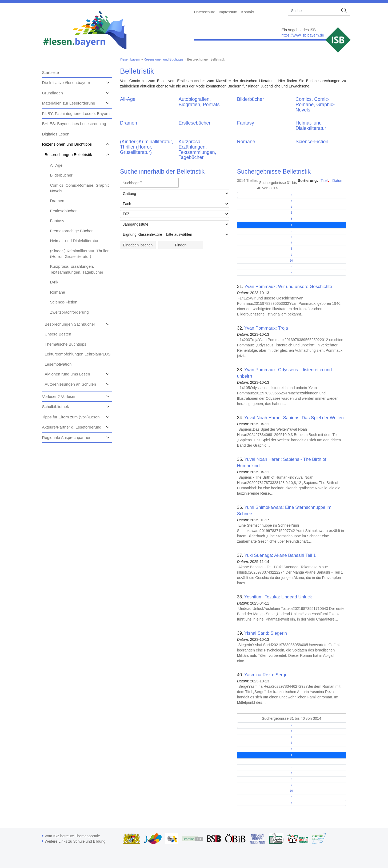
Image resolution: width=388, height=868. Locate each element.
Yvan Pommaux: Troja (266, 328)
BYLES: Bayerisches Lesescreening (74, 124)
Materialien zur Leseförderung (69, 103)
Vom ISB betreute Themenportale (73, 836)
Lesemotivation (58, 364)
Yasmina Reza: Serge (266, 675)
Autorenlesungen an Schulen (71, 384)
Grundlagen (53, 93)
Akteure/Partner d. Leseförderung (72, 427)
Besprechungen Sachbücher (70, 324)
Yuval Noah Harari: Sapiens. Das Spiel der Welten (294, 418)
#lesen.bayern (130, 59)
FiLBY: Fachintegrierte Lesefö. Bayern (76, 113)
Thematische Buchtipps (66, 344)
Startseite (51, 72)
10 (291, 261)
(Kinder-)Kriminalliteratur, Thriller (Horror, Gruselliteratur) (147, 147)
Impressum (228, 12)
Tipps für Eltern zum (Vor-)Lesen (71, 417)
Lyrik (54, 282)
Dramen (57, 201)
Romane (58, 292)
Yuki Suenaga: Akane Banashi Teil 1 (280, 555)
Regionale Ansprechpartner (66, 437)
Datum (338, 181)
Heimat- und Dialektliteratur (74, 241)
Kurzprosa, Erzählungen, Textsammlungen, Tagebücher (197, 149)
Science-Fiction (64, 302)
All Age (56, 165)
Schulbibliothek (56, 407)
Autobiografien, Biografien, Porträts (199, 102)
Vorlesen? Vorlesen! (60, 396)
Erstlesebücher (63, 211)
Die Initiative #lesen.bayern (66, 83)
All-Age (128, 99)
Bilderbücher (61, 175)
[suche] (313, 11)
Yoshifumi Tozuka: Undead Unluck (278, 597)
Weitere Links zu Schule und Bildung (75, 841)
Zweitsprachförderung (69, 312)
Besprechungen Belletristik (69, 155)
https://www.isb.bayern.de (303, 35)
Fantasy (57, 221)
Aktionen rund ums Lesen (67, 374)
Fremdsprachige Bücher (71, 231)
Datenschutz (205, 12)
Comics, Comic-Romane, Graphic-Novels (315, 105)
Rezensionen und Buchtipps (67, 144)
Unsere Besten (58, 334)
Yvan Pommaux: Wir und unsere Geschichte (288, 287)
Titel (324, 181)
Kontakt (248, 12)
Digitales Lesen (56, 134)
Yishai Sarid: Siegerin (266, 633)
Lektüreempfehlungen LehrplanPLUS (78, 354)
